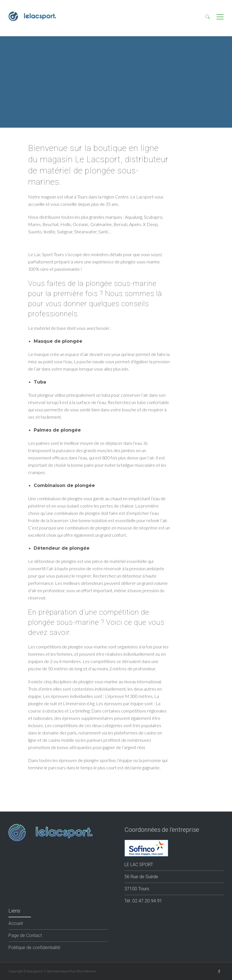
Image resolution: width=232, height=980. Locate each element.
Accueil (16, 923)
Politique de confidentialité (34, 948)
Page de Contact (25, 935)
